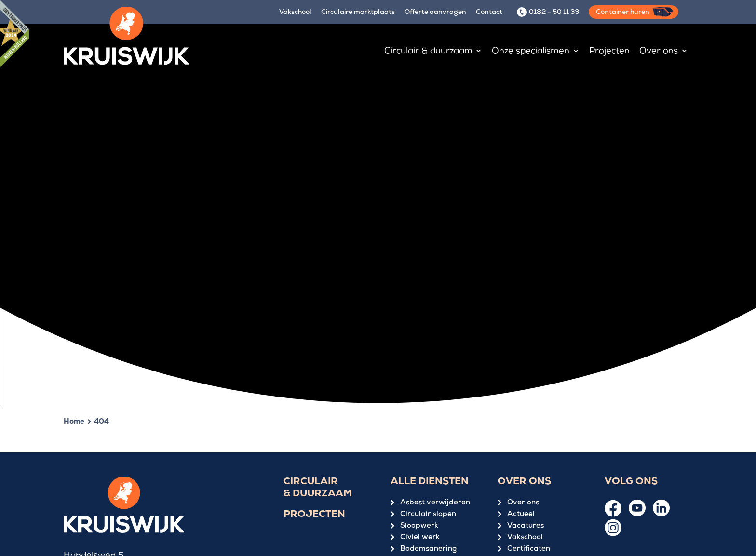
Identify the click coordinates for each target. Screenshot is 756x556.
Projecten (314, 515)
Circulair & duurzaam (318, 488)
